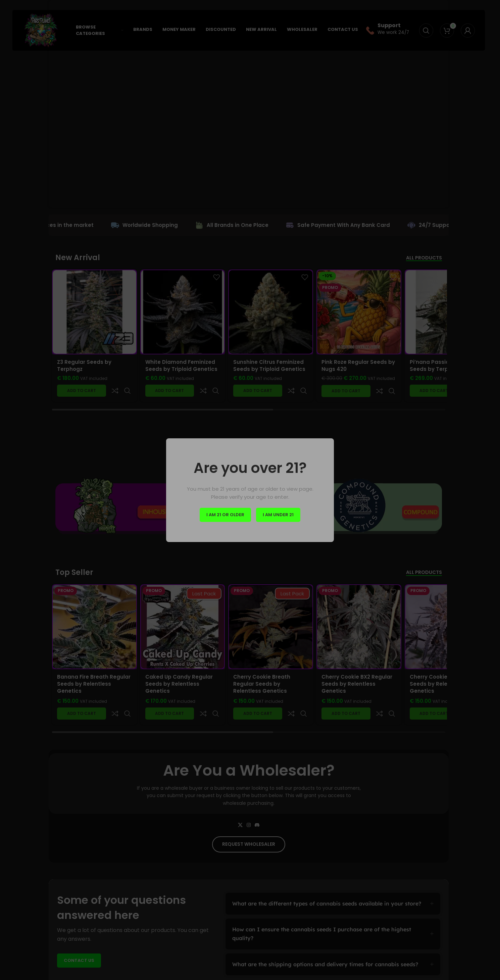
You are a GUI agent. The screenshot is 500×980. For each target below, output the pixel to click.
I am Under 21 (278, 515)
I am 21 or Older (225, 515)
